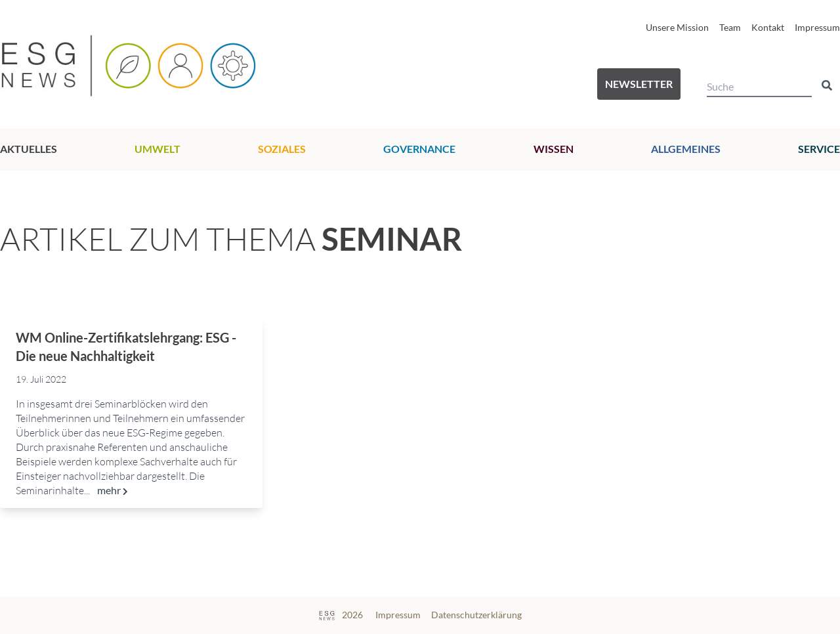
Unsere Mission (677, 27)
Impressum (817, 27)
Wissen (554, 149)
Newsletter (639, 84)
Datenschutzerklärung (476, 615)
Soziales (282, 149)
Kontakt (768, 27)
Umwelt (157, 149)
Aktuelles (29, 149)
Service (819, 149)
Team (730, 27)
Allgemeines (686, 149)
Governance (419, 149)
